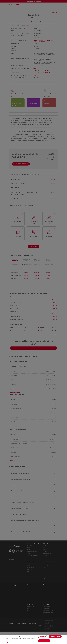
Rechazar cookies (55, 637)
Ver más (6, 643)
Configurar (43, 637)
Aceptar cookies (44, 641)
